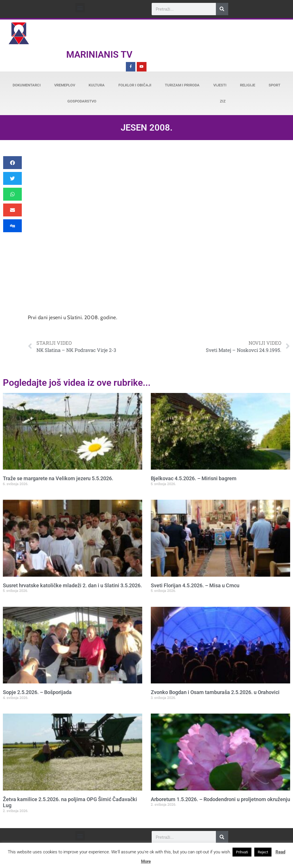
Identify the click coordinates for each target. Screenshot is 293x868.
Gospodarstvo (82, 101)
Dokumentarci (27, 85)
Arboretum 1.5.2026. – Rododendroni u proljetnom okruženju (220, 799)
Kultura (97, 85)
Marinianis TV (99, 55)
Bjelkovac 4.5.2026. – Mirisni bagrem (194, 478)
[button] (80, 8)
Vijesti (220, 85)
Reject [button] (263, 852)
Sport (275, 85)
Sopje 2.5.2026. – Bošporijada (37, 692)
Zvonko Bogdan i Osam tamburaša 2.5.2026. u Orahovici (215, 692)
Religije (248, 85)
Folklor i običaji (135, 85)
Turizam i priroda (182, 85)
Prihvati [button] (242, 852)
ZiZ (223, 101)
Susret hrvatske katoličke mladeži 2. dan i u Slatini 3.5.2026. (72, 585)
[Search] (222, 9)
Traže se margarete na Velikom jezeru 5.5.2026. (58, 478)
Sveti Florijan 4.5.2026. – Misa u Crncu (195, 585)
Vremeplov (65, 85)
